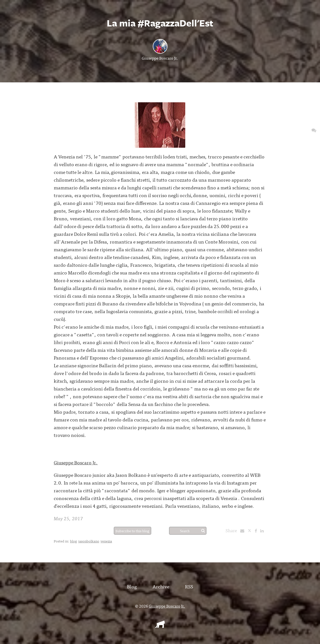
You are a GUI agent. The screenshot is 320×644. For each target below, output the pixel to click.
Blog (132, 586)
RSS (189, 586)
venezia (106, 541)
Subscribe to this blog (132, 531)
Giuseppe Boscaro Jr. (160, 58)
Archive (161, 586)
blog (73, 541)
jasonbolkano (89, 541)
